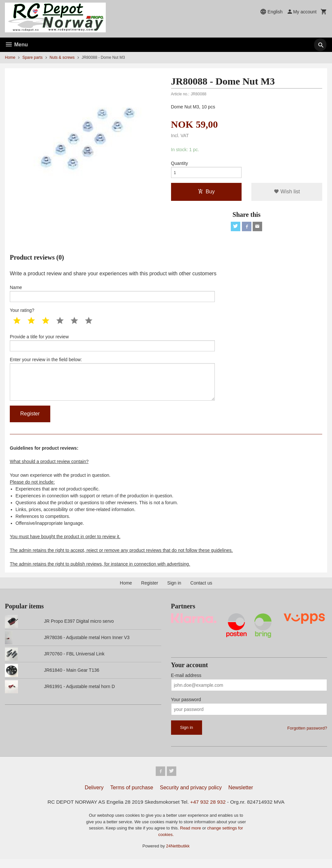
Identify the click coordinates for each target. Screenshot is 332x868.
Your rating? (22, 314)
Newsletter (241, 796)
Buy (206, 193)
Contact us (201, 591)
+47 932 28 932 (209, 811)
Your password (186, 707)
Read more (191, 837)
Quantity (180, 164)
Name (112, 296)
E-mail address (186, 683)
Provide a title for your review (112, 347)
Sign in (174, 591)
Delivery (94, 796)
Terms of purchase (132, 796)
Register (150, 591)
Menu (16, 45)
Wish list (287, 193)
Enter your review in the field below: (112, 385)
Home (10, 57)
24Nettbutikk (178, 855)
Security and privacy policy (191, 796)
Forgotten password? (307, 736)
